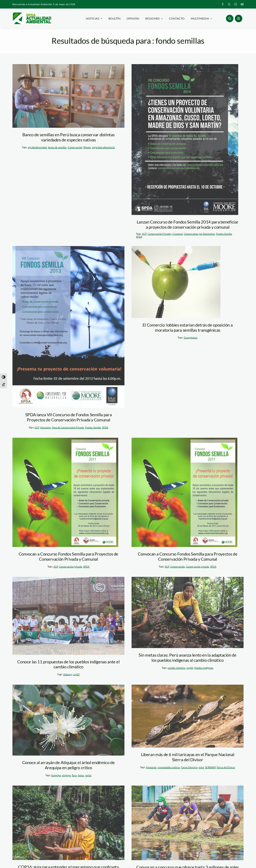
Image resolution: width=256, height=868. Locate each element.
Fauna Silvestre (189, 767)
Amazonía (45, 427)
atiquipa (66, 775)
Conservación (75, 147)
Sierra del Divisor (226, 767)
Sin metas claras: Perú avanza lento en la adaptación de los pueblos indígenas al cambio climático (187, 657)
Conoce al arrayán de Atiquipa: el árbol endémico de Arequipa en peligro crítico (69, 765)
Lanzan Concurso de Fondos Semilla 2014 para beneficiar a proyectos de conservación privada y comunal (188, 224)
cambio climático (176, 668)
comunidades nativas (169, 767)
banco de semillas (57, 147)
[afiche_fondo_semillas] (65, 492)
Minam (87, 147)
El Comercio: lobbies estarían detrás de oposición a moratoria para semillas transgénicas (188, 327)
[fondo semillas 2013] (68, 327)
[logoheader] (32, 14)
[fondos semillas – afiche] (185, 140)
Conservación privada (70, 567)
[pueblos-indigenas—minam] (68, 823)
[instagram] (236, 4)
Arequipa (56, 775)
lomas (81, 775)
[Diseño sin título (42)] (68, 720)
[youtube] (242, 4)
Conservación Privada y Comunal (165, 234)
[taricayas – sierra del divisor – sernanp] (188, 716)
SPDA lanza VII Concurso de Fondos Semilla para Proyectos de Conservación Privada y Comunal (68, 417)
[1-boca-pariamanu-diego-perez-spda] (188, 612)
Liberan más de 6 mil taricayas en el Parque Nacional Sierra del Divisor (188, 757)
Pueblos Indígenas (204, 668)
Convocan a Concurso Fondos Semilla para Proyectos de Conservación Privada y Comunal (68, 556)
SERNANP (210, 767)
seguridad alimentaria (103, 147)
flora (74, 775)
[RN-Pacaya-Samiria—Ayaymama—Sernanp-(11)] (188, 823)
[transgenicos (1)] (176, 282)
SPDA (139, 237)
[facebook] (223, 4)
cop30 (76, 674)
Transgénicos (191, 338)
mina (201, 767)
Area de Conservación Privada (68, 427)
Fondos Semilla (224, 234)
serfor (89, 775)
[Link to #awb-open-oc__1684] (239, 18)
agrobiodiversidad (37, 147)
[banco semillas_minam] (68, 96)
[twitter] (229, 4)
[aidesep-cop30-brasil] (68, 616)
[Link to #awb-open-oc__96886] (230, 18)
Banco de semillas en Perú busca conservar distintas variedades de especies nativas (69, 137)
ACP (144, 234)
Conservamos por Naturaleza (199, 234)
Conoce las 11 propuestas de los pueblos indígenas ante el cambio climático (68, 664)
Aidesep (68, 674)
